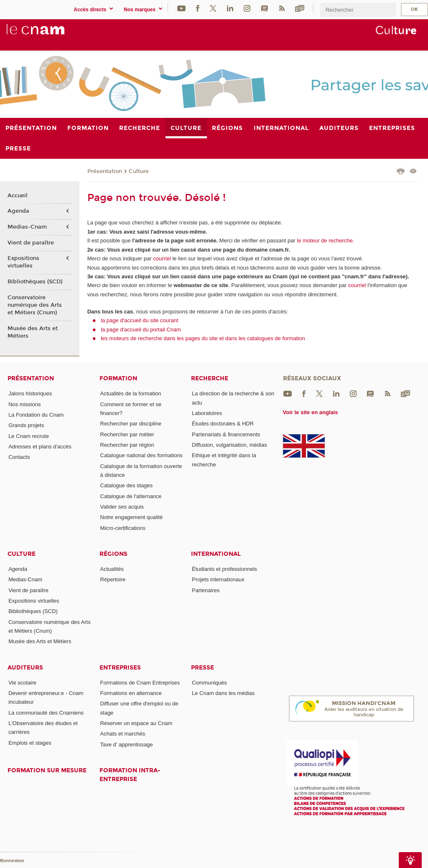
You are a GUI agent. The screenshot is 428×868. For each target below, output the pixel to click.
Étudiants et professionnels (224, 569)
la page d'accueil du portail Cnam (141, 330)
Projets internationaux (218, 579)
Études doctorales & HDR (223, 424)
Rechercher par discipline (131, 424)
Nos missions (24, 404)
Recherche (210, 378)
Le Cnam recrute (29, 436)
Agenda (18, 211)
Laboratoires (207, 413)
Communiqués (209, 683)
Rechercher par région (127, 445)
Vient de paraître (31, 243)
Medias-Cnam (27, 227)
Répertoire (113, 579)
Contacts (19, 457)
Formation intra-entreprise (130, 775)
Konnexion (12, 861)
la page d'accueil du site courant (139, 320)
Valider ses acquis (122, 507)
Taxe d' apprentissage (127, 745)
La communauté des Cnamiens (46, 713)
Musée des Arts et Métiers (33, 332)
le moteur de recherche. (325, 241)
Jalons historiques (30, 393)
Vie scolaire (22, 683)
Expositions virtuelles (23, 262)
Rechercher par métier (127, 434)
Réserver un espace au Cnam (136, 723)
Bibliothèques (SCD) (35, 282)
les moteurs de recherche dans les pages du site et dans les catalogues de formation (203, 338)
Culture (139, 171)
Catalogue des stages (127, 485)
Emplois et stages (30, 743)
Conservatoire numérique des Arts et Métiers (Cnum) (35, 305)
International (216, 554)
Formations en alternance (131, 693)
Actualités (112, 569)
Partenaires (206, 590)
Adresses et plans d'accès (40, 447)
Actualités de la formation (131, 393)
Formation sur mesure (47, 770)
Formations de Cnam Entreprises (140, 683)
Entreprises (120, 668)
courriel (162, 258)
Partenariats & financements (226, 434)
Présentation (105, 171)
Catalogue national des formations (141, 455)
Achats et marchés (123, 734)
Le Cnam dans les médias (223, 693)
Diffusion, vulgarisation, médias (229, 445)
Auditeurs (25, 668)
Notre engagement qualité (132, 517)
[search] (358, 10)
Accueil (18, 196)
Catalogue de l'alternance (131, 496)
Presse (203, 668)
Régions (113, 554)
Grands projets (26, 425)
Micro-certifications (123, 528)
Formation (118, 378)
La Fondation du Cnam (36, 415)
